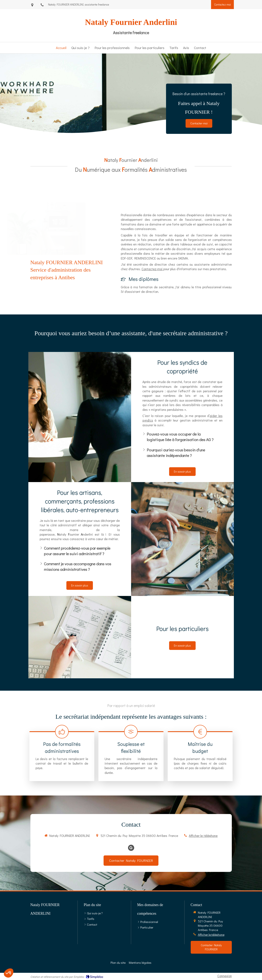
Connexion (225, 976)
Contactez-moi (152, 269)
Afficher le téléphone (203, 836)
